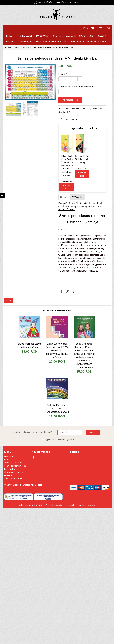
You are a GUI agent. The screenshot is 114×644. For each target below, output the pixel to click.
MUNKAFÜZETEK (24, 36)
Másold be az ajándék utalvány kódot (76, 87)
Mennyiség (63, 74)
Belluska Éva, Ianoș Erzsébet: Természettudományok (57, 409)
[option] (30, 82)
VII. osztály (82, 206)
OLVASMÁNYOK (86, 36)
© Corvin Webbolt (12, 485)
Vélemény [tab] (78, 197)
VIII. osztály (71, 206)
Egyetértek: (60, 440)
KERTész (10, 42)
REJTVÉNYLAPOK (24, 42)
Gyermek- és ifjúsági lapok (64, 36)
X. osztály (84, 203)
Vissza (8, 300)
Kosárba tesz (70, 100)
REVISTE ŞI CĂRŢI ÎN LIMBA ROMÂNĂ (51, 42)
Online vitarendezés (13, 463)
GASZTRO (102, 36)
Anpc (6, 459)
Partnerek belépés (86, 505)
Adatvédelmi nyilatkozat (15, 466)
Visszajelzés (10, 456)
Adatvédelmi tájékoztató (65, 439)
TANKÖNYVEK (42, 36)
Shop (15, 47)
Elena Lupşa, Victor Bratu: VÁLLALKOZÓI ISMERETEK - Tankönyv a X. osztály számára (57, 351)
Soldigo (39, 485)
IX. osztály (94, 203)
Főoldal (9, 36)
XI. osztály (24, 47)
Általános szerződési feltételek (60, 505)
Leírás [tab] (64, 197)
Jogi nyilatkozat (11, 469)
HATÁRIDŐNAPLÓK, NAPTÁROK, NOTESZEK (88, 42)
